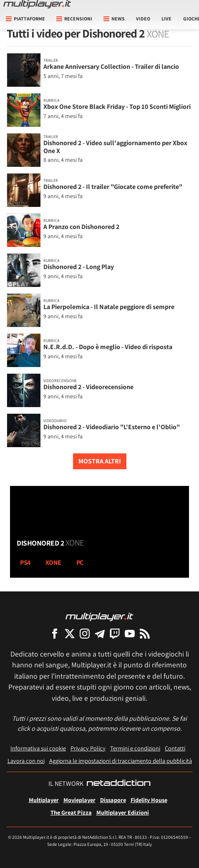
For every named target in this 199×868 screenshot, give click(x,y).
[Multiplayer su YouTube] (130, 633)
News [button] (114, 19)
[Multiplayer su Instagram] (85, 633)
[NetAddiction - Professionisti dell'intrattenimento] (118, 784)
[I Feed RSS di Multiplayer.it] (145, 633)
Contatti (175, 748)
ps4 (25, 562)
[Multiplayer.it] (37, 4)
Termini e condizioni (135, 748)
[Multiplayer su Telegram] (100, 633)
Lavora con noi (26, 761)
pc (80, 562)
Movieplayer (79, 800)
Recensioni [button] (74, 19)
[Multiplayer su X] (70, 633)
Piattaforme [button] (25, 19)
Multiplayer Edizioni (123, 812)
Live (166, 19)
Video (143, 19)
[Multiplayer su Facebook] (55, 633)
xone (53, 562)
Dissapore (113, 800)
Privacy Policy (88, 748)
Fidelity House (149, 800)
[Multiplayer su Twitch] (115, 633)
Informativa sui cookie (38, 748)
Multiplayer (44, 800)
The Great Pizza (71, 812)
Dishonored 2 (50, 543)
